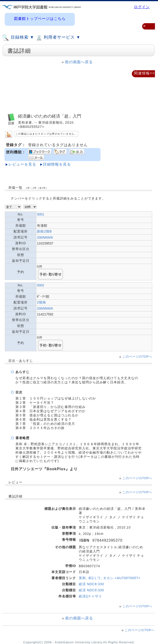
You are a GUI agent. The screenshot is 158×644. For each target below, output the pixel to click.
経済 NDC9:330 (91, 590)
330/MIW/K (45, 237)
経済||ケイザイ (90, 596)
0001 (41, 214)
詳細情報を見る (57, 164)
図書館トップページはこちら (40, 19)
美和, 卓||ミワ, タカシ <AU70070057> (110, 578)
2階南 (41, 302)
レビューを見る (22, 164)
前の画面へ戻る (79, 62)
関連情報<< (144, 73)
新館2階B (44, 231)
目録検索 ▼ (18, 38)
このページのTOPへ (137, 357)
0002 (41, 285)
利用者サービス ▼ (58, 38)
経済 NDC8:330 (91, 584)
